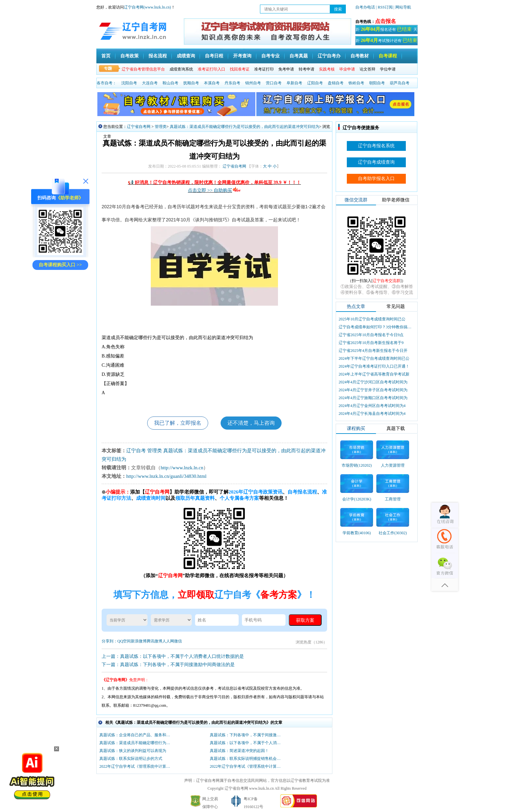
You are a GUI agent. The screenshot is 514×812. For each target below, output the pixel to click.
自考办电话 (365, 7)
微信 (178, 641)
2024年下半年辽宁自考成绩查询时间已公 (374, 358)
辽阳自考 (315, 83)
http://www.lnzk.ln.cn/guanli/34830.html (166, 476)
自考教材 (360, 56)
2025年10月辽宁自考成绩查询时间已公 (372, 319)
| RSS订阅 (384, 7)
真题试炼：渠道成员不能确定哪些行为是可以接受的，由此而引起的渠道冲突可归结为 (245, 127)
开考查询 (242, 56)
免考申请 (286, 69)
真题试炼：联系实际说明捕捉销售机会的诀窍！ (247, 759)
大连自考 (150, 83)
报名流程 (158, 56)
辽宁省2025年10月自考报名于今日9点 (371, 335)
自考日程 (214, 56)
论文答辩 (367, 69)
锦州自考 (253, 83)
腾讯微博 (154, 641)
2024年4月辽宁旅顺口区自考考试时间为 (373, 398)
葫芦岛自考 (400, 83)
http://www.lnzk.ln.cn (182, 468)
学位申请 (388, 69)
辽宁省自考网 (139, 127)
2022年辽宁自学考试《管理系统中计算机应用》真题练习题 (136, 766)
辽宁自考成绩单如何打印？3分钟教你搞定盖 (376, 327)
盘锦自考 (336, 83)
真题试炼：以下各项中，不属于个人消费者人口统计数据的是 (247, 743)
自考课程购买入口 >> (60, 265)
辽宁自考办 (329, 56)
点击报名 (385, 21)
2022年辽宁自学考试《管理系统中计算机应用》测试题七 (247, 766)
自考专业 (270, 56)
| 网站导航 (402, 7)
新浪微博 (139, 641)
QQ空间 (124, 641)
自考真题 (299, 56)
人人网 (168, 641)
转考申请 (306, 69)
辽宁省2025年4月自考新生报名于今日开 (373, 351)
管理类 (161, 127)
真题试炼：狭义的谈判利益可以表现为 (133, 751)
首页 (106, 56)
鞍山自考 (170, 83)
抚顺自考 (191, 83)
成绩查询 (186, 56)
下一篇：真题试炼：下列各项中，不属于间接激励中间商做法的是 (168, 665)
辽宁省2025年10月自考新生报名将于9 (371, 343)
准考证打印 (264, 69)
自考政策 (129, 56)
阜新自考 (294, 83)
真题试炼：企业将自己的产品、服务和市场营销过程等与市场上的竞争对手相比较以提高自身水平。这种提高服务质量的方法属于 (136, 735)
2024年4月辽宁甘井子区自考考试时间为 (373, 390)
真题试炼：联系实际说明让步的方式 (131, 759)
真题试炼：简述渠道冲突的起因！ (239, 751)
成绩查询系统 (181, 69)
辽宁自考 (136, 451)
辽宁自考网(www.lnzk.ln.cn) (148, 7)
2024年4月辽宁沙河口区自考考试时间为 (373, 382)
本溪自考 (212, 83)
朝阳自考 (377, 83)
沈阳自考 (129, 83)
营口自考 (274, 83)
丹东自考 (232, 83)
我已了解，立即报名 (178, 423)
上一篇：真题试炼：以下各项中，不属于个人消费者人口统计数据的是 (173, 656)
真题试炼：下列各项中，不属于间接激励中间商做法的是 (247, 735)
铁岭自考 (356, 83)
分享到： (109, 641)
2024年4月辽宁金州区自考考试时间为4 (372, 406)
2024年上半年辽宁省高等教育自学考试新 (374, 374)
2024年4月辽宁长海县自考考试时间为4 (372, 414)
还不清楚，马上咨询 (251, 423)
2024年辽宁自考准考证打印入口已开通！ (374, 366)
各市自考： (107, 83)
